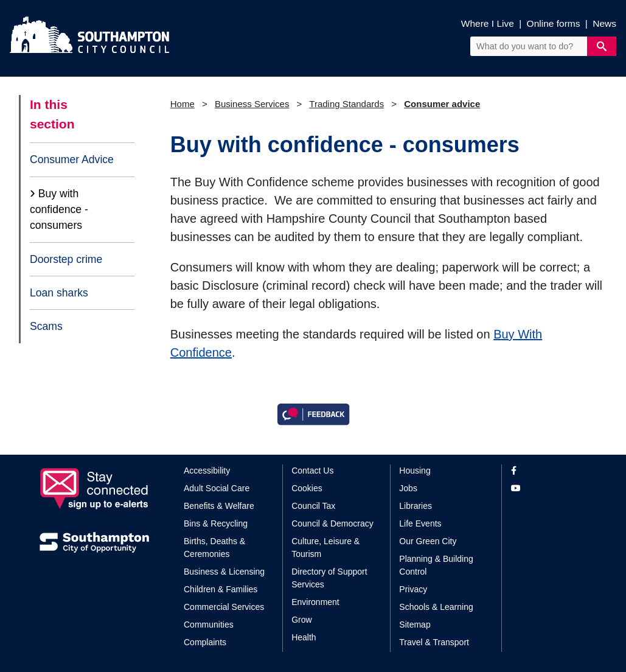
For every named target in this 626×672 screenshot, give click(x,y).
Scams (46, 326)
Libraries (416, 506)
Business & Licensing (224, 572)
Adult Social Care (217, 488)
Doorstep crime (66, 259)
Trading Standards (346, 104)
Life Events (420, 523)
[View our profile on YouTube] (549, 488)
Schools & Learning (436, 607)
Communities (209, 625)
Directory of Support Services (329, 578)
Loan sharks (59, 293)
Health (304, 637)
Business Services (252, 104)
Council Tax (313, 506)
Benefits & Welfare (219, 506)
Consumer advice (442, 104)
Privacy (413, 589)
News (604, 23)
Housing (415, 471)
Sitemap (415, 625)
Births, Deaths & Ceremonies (214, 548)
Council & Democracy (332, 523)
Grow (301, 620)
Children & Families (221, 589)
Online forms (554, 23)
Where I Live (488, 23)
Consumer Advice (72, 159)
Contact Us (312, 471)
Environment (315, 602)
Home (183, 104)
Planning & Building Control (436, 565)
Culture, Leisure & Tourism (325, 548)
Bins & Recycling (216, 523)
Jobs (408, 488)
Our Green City (428, 541)
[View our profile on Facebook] (549, 471)
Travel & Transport (434, 642)
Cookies (307, 488)
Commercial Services (224, 607)
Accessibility (207, 471)
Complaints (205, 642)
